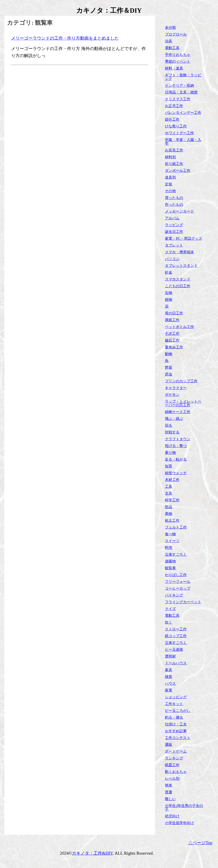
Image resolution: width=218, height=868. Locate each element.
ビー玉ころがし (178, 711)
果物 (169, 514)
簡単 (169, 785)
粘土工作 (172, 520)
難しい (170, 799)
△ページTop (200, 843)
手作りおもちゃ (178, 55)
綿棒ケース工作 (178, 412)
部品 (169, 507)
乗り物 (170, 453)
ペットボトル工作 (179, 327)
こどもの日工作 (178, 286)
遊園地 (170, 561)
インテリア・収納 (179, 85)
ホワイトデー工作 (179, 133)
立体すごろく (176, 554)
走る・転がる (176, 459)
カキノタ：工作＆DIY (109, 10)
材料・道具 (174, 68)
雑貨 (169, 677)
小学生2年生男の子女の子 (184, 807)
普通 (169, 792)
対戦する (172, 432)
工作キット (174, 704)
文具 (169, 493)
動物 (169, 354)
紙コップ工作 (176, 636)
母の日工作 (174, 313)
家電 (169, 690)
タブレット (174, 245)
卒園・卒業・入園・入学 (183, 142)
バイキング (174, 595)
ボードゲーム (176, 751)
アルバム (172, 218)
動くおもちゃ (176, 772)
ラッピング (174, 225)
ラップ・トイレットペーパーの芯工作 (183, 403)
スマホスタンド (178, 279)
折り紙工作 (174, 164)
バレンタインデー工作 (183, 113)
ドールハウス (176, 663)
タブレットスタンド (181, 266)
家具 (169, 670)
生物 (169, 293)
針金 (169, 272)
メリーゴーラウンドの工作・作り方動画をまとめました (65, 38)
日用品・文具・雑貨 (181, 92)
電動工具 (172, 48)
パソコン (172, 259)
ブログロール (176, 34)
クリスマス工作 (178, 99)
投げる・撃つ (176, 446)
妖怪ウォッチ (176, 473)
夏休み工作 (174, 347)
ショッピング (176, 697)
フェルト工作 (176, 527)
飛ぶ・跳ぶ (174, 419)
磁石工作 (172, 340)
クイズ (170, 609)
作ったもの (174, 204)
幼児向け (172, 816)
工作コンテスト (178, 738)
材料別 (170, 157)
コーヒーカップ (178, 588)
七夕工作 (172, 334)
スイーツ (172, 541)
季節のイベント (178, 61)
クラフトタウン (178, 439)
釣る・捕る (174, 717)
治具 (169, 41)
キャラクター (176, 388)
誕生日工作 (174, 232)
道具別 (170, 177)
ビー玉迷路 (174, 649)
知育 (169, 466)
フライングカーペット (183, 602)
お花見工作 (174, 150)
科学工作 (172, 500)
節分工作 (172, 119)
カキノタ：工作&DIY (92, 853)
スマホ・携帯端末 (179, 252)
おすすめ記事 (176, 731)
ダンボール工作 (178, 171)
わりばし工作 (176, 575)
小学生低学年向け (179, 823)
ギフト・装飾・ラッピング (183, 77)
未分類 (170, 27)
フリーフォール (178, 582)
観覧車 (170, 568)
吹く (169, 622)
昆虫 (169, 374)
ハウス (170, 683)
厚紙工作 (172, 320)
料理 (169, 548)
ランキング (174, 758)
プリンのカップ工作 (181, 381)
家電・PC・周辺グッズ (184, 238)
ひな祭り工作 (176, 126)
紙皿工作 (172, 765)
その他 (170, 191)
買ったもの (174, 198)
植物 (169, 300)
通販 (169, 745)
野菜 (169, 367)
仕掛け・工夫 (176, 724)
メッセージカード (179, 211)
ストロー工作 (176, 629)
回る (169, 425)
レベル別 (172, 778)
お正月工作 (174, 106)
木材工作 (172, 480)
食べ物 (170, 534)
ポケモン (172, 395)
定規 (169, 184)
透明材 (170, 656)
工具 (169, 487)
